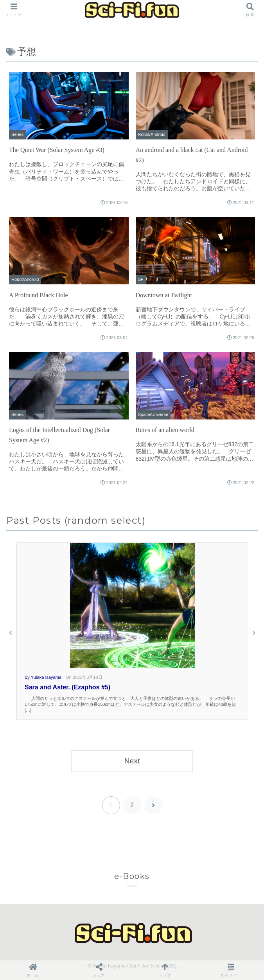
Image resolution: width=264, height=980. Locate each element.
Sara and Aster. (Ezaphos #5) (67, 687)
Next (132, 761)
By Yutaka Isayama (43, 677)
